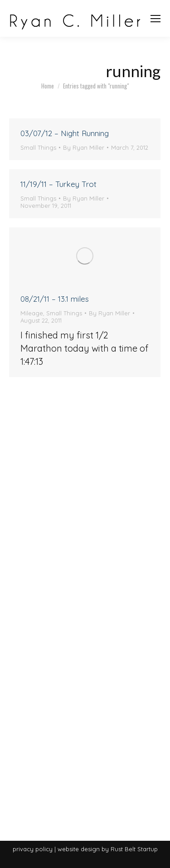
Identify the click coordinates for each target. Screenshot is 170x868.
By (84, 147)
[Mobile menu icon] (155, 19)
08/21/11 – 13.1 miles (55, 299)
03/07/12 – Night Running (65, 133)
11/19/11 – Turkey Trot (58, 184)
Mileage (32, 313)
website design (79, 849)
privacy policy (33, 849)
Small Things (38, 147)
